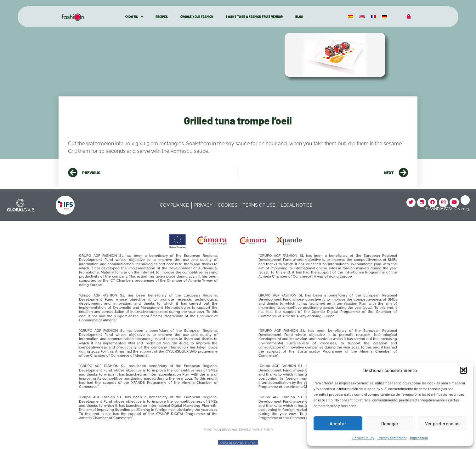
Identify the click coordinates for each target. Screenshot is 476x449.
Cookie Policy (363, 438)
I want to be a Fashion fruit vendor (254, 17)
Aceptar (338, 423)
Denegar (390, 423)
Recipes (162, 17)
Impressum (419, 438)
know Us (134, 17)
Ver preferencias (442, 423)
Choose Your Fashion (197, 17)
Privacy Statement (392, 438)
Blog (299, 17)
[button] (463, 370)
